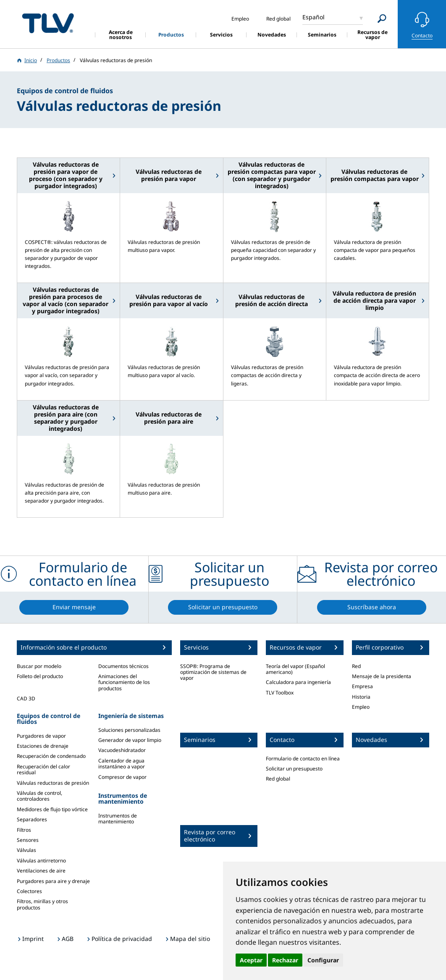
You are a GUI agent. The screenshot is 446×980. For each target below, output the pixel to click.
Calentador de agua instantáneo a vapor (122, 764)
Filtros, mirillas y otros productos (42, 904)
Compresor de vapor (122, 777)
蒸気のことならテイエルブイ (48, 23)
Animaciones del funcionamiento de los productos (124, 682)
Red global (278, 779)
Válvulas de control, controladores (39, 796)
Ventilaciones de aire (41, 871)
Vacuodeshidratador (122, 750)
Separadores (32, 819)
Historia (361, 697)
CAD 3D (26, 698)
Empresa (362, 686)
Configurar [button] (323, 960)
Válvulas (26, 850)
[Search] (382, 19)
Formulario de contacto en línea (303, 759)
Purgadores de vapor (41, 736)
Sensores (28, 840)
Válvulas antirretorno (41, 861)
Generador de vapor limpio (130, 740)
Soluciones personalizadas (129, 730)
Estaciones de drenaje (43, 746)
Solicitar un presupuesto (294, 769)
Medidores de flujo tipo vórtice (52, 809)
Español (314, 17)
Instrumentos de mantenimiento (118, 819)
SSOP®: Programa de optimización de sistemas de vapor (213, 672)
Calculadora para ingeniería (298, 682)
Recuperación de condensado (51, 756)
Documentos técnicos (123, 666)
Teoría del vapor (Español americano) (295, 669)
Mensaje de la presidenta (382, 676)
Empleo (361, 707)
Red (356, 666)
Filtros (24, 830)
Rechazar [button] (285, 960)
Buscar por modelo (39, 666)
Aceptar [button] (251, 960)
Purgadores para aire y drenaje (53, 881)
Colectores (29, 891)
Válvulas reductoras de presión (53, 783)
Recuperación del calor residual (43, 769)
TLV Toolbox (280, 693)
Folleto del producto (40, 676)
